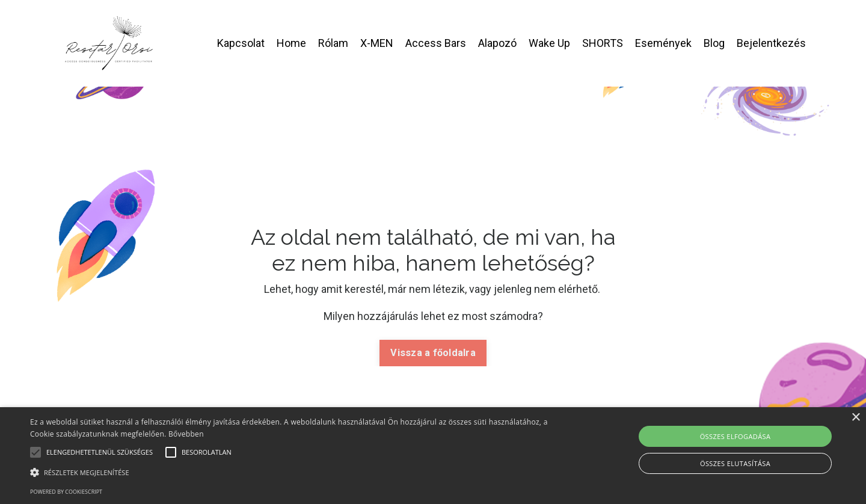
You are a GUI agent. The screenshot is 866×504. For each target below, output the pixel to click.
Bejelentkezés (771, 43)
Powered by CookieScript (66, 492)
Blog (714, 43)
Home (291, 43)
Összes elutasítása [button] (735, 463)
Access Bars (436, 43)
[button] (292, 472)
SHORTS (603, 43)
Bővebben (186, 434)
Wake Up (549, 43)
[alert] (433, 456)
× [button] (855, 418)
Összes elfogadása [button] (735, 436)
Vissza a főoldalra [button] (433, 353)
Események (663, 43)
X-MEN (377, 43)
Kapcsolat (241, 43)
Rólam (333, 43)
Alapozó (497, 43)
